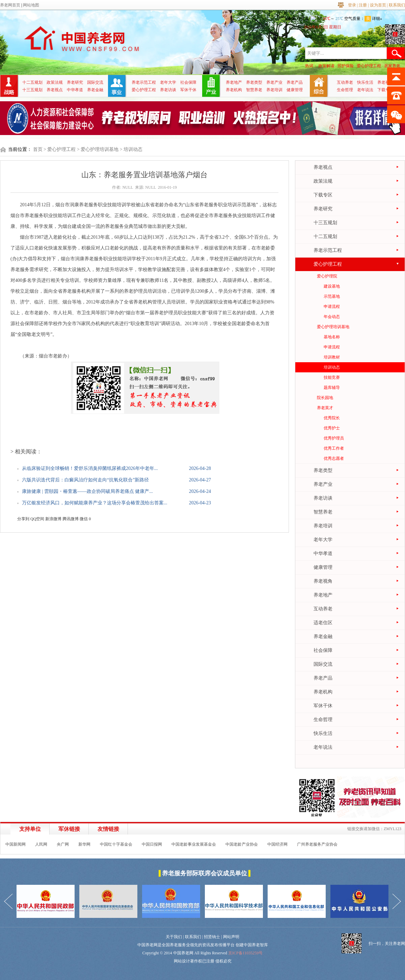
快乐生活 (365, 82)
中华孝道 (75, 90)
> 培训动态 (131, 149)
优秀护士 (332, 428)
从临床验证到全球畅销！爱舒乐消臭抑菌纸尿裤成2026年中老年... (90, 468)
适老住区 (323, 623)
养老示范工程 (144, 82)
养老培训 (274, 90)
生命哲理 (345, 90)
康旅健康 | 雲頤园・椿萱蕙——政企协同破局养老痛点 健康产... (87, 491)
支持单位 (30, 829)
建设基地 (332, 286)
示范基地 (332, 296)
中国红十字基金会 (116, 844)
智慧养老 (254, 90)
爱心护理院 (327, 276)
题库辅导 (332, 388)
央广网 (63, 844)
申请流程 (332, 307)
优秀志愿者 (334, 458)
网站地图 (31, 5)
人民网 (41, 844)
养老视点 (55, 90)
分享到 (23, 519)
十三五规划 (32, 90)
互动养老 (345, 82)
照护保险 (346, 66)
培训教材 (332, 357)
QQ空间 (37, 519)
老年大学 (168, 82)
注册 (363, 5)
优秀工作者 (334, 448)
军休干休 (188, 90)
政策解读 (326, 66)
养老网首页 (10, 5)
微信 (84, 519)
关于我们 (174, 937)
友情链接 (108, 829)
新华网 (84, 844)
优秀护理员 (334, 438)
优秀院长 (332, 418)
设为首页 (378, 5)
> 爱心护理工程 (60, 149)
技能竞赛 (332, 377)
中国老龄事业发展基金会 (194, 844)
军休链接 (69, 829)
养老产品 (295, 82)
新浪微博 (53, 519)
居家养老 (392, 66)
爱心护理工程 (369, 66)
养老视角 (385, 82)
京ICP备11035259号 (245, 953)
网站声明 (231, 937)
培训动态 (332, 367)
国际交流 (95, 82)
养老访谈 (168, 90)
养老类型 (254, 82)
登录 (352, 5)
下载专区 (385, 90)
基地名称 (332, 337)
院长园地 (325, 398)
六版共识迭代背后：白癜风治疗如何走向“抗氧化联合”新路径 (85, 480)
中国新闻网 (16, 844)
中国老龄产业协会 (242, 844)
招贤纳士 (212, 937)
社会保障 (188, 82)
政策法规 (55, 82)
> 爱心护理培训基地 (98, 149)
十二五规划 (32, 82)
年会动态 (332, 317)
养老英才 (325, 408)
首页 (38, 149)
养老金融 (95, 90)
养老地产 (234, 82)
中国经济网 (277, 844)
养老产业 (274, 82)
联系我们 (397, 5)
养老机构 (234, 90)
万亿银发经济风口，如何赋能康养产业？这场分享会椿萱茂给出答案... (95, 503)
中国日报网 (152, 844)
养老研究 (75, 82)
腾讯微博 (71, 519)
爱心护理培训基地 (333, 327)
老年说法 (365, 90)
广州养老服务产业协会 (317, 844)
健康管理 (295, 90)
